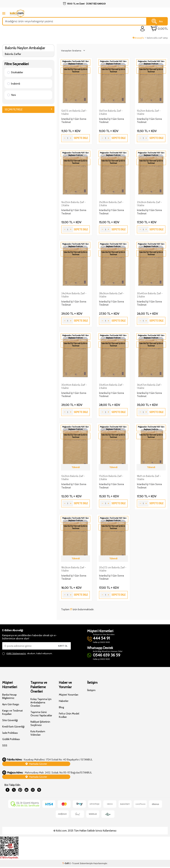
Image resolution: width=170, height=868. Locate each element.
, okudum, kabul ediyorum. (27, 653)
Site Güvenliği (10, 720)
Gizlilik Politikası (11, 739)
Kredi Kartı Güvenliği (13, 727)
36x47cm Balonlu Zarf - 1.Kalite (149, 386)
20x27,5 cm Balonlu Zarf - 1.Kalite (113, 569)
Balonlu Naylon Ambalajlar (25, 48)
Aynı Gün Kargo (11, 704)
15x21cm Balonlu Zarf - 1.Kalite (149, 112)
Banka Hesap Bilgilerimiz (9, 696)
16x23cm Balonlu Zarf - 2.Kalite (73, 204)
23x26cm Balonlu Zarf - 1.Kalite (149, 204)
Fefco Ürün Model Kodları (69, 715)
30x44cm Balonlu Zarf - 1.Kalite (74, 386)
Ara (157, 21)
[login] (143, 29)
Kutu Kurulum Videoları (38, 733)
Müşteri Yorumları (69, 695)
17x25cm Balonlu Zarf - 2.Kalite (111, 478)
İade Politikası (10, 733)
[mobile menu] (4, 13)
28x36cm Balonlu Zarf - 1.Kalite (112, 295)
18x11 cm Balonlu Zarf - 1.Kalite (149, 478)
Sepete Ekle (81, 138)
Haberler (64, 701)
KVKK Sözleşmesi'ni (16, 653)
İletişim (91, 690)
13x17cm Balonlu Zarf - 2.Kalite (111, 112)
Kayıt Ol (63, 646)
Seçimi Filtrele (28, 109)
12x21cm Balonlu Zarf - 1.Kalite (73, 478)
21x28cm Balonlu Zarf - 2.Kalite (111, 204)
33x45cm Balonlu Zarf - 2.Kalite (111, 386)
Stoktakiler (15, 72)
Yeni (12, 95)
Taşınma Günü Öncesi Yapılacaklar (41, 714)
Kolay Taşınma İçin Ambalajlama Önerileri (41, 702)
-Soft (66, 864)
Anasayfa (138, 38)
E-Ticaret (74, 864)
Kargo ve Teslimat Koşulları (12, 712)
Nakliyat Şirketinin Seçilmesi (40, 723)
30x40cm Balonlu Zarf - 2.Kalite (150, 295)
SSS (5, 745)
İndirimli (14, 84)
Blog (61, 707)
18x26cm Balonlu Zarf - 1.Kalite (74, 569)
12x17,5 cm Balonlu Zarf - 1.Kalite (74, 112)
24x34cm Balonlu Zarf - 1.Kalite (74, 295)
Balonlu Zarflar (13, 54)
